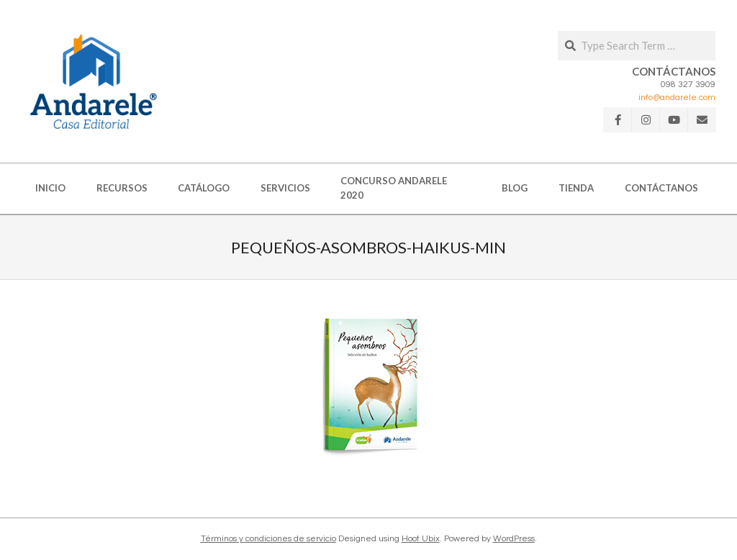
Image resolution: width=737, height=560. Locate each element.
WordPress (514, 539)
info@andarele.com (677, 98)
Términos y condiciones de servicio (268, 539)
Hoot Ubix (421, 539)
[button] (94, 81)
